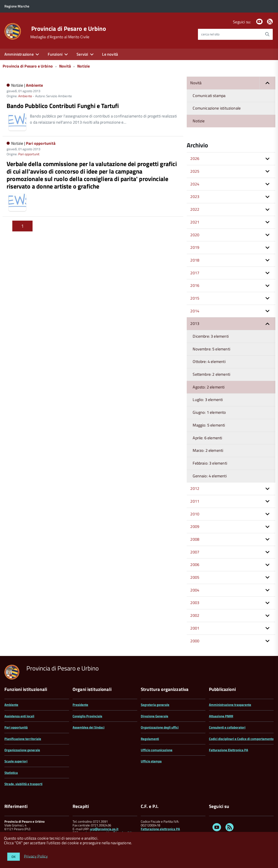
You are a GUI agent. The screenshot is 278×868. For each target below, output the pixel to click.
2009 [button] (195, 526)
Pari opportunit (29, 154)
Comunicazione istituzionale (217, 108)
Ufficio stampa (151, 761)
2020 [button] (195, 235)
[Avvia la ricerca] (267, 34)
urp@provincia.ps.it (104, 829)
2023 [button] (195, 197)
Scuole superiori (16, 761)
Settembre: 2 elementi (211, 374)
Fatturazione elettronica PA (160, 829)
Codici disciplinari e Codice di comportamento (241, 739)
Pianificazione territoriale (23, 739)
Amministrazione (19, 54)
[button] (267, 83)
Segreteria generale (155, 705)
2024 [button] (195, 184)
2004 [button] (195, 590)
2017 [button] (195, 273)
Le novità (110, 54)
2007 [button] (195, 552)
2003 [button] (195, 603)
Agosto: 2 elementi (209, 387)
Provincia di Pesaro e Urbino (69, 29)
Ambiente (34, 85)
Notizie (83, 66)
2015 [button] (195, 298)
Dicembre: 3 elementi (211, 336)
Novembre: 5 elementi (211, 349)
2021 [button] (195, 222)
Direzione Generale (155, 716)
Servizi (82, 54)
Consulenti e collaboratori (227, 727)
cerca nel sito (210, 34)
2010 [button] (195, 514)
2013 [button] (195, 323)
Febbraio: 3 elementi (210, 463)
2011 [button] (195, 501)
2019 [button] (195, 247)
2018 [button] (195, 260)
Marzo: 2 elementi (208, 450)
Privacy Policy (36, 856)
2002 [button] (195, 615)
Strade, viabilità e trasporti (23, 784)
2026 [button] (195, 158)
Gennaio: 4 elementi (210, 476)
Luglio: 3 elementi (208, 400)
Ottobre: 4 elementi (209, 362)
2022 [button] (195, 209)
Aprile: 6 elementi (207, 438)
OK (14, 857)
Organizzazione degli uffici (160, 727)
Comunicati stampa (209, 96)
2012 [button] (195, 488)
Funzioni (55, 54)
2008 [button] (195, 539)
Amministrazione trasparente (230, 705)
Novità (65, 66)
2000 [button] (195, 641)
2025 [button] (195, 171)
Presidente (80, 705)
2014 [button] (195, 311)
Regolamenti (150, 739)
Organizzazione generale (22, 750)
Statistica (11, 773)
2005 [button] (195, 577)
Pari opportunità (41, 143)
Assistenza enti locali (19, 716)
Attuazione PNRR (221, 716)
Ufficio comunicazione (157, 750)
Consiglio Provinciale (87, 716)
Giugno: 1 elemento (209, 412)
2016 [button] (195, 285)
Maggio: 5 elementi (209, 425)
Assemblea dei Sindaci (89, 727)
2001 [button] (195, 628)
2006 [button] (195, 565)
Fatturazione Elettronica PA (229, 750)
